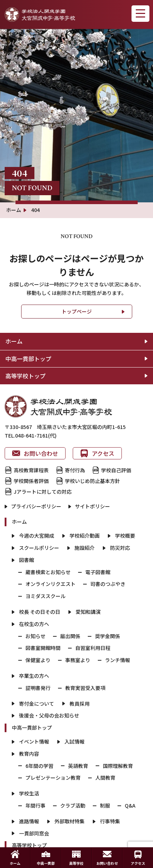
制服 (105, 805)
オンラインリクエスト (51, 584)
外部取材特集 (70, 821)
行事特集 (110, 821)
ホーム (14, 341)
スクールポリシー (39, 548)
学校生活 (29, 793)
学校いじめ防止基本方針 (92, 481)
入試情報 (75, 741)
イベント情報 (34, 741)
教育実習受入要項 (85, 688)
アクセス (97, 453)
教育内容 (29, 754)
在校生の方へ (34, 624)
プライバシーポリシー (36, 506)
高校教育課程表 (31, 470)
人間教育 (105, 778)
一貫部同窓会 (34, 833)
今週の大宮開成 (37, 536)
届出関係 (70, 636)
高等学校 (76, 858)
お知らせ (35, 636)
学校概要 (125, 536)
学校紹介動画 (85, 536)
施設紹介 (85, 548)
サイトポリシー (92, 506)
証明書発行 (38, 688)
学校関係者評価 (31, 481)
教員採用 (80, 704)
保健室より (38, 660)
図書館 (27, 560)
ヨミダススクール (46, 596)
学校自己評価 (116, 470)
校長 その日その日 (40, 612)
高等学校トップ (25, 376)
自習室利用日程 (93, 648)
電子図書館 (98, 572)
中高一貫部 (46, 858)
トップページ (77, 311)
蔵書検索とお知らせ (48, 572)
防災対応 (120, 548)
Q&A (130, 805)
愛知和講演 (88, 612)
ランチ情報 (118, 660)
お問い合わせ (35, 453)
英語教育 (78, 766)
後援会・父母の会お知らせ (49, 715)
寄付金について (37, 704)
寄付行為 (75, 470)
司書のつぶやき (108, 584)
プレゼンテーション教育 (53, 778)
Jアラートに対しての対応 (43, 492)
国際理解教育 (118, 766)
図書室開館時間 (43, 648)
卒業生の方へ (34, 676)
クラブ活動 (73, 805)
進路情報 (29, 821)
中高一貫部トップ (28, 359)
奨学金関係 (107, 636)
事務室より (78, 660)
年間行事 (35, 805)
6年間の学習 (39, 766)
